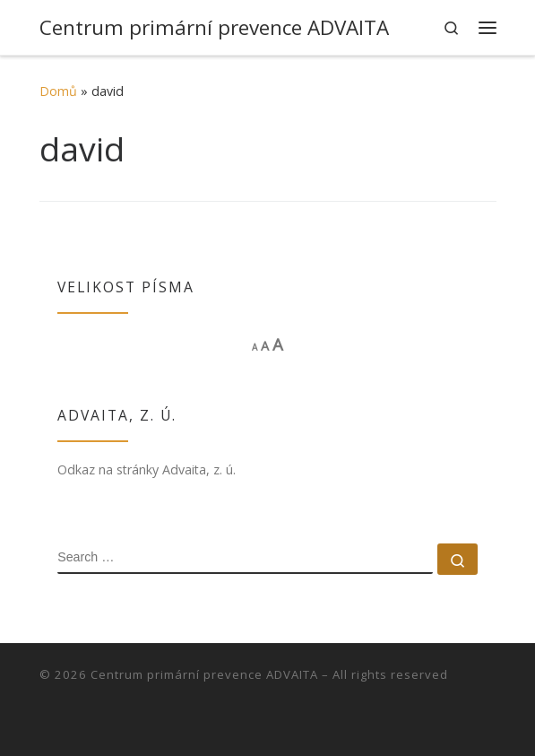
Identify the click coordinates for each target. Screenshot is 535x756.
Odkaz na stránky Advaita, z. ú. (147, 469)
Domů (58, 91)
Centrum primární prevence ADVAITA (204, 674)
